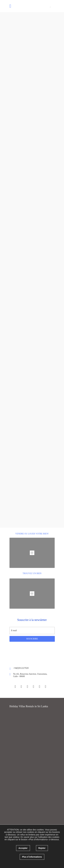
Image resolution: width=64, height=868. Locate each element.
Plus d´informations (32, 857)
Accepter (23, 848)
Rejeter (42, 848)
